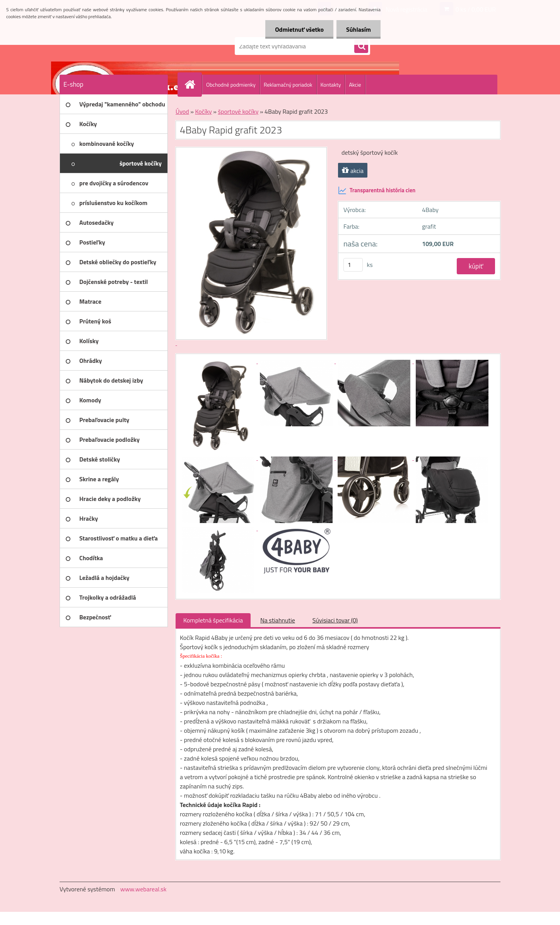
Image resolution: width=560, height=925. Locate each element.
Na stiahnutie (278, 620)
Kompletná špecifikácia (213, 620)
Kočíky (203, 111)
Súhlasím (359, 29)
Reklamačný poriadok (288, 85)
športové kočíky (238, 111)
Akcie (355, 85)
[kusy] (353, 265)
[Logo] (113, 46)
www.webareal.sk (143, 889)
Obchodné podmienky (231, 85)
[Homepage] (193, 84)
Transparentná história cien (377, 190)
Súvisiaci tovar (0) (335, 620)
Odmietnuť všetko (299, 29)
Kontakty (331, 85)
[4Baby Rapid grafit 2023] (219, 361)
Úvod (182, 111)
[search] (361, 46)
